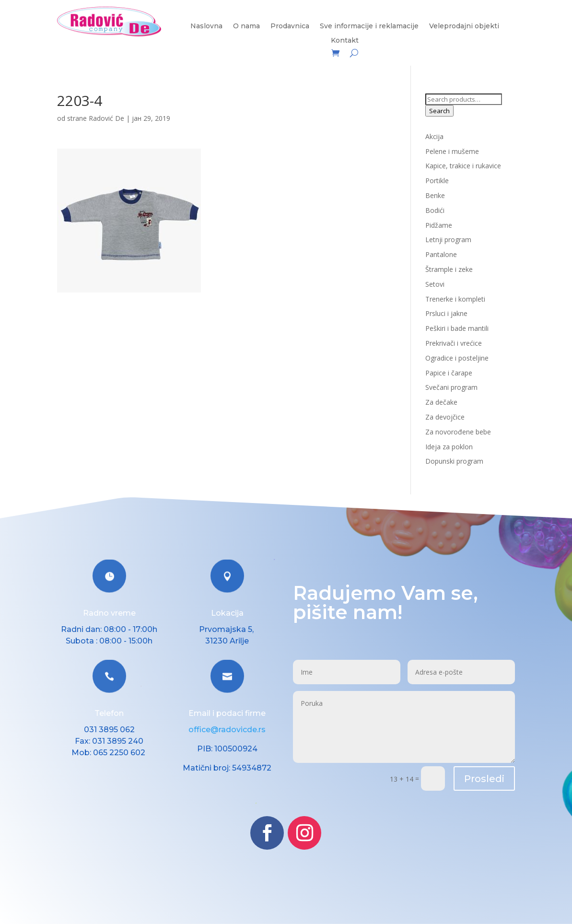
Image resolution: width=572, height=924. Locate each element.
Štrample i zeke (449, 269)
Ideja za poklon (449, 447)
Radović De (106, 118)
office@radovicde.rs (227, 730)
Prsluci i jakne (446, 313)
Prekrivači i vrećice (454, 343)
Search (439, 111)
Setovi (435, 284)
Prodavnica (290, 26)
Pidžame (439, 225)
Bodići (435, 210)
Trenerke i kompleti (455, 299)
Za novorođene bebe (458, 432)
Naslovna (206, 26)
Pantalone (441, 254)
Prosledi (484, 779)
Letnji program (448, 240)
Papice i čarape (449, 373)
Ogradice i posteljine (457, 358)
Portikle (437, 181)
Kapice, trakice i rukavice (463, 166)
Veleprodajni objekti (464, 26)
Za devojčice (445, 417)
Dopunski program (454, 461)
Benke (435, 195)
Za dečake (441, 402)
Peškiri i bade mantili (457, 328)
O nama (246, 26)
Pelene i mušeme (452, 151)
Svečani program (451, 387)
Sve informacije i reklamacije (369, 26)
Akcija (434, 136)
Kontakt (345, 41)
